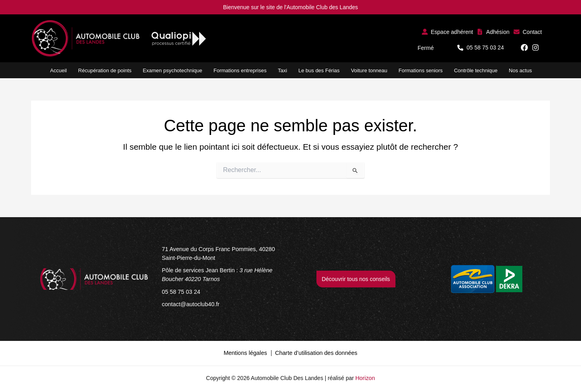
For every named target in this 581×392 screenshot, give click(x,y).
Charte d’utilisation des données (315, 351)
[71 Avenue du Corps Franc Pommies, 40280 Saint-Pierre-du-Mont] (225, 253)
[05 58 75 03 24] (181, 291)
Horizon (365, 376)
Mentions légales (247, 351)
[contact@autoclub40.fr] (190, 303)
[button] (448, 32)
